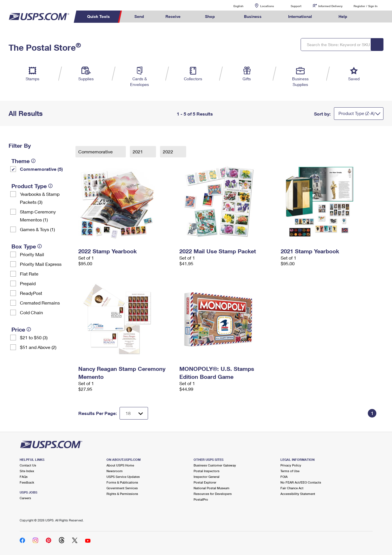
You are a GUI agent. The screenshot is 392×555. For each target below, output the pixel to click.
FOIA (284, 477)
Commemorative (96, 152)
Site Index (27, 471)
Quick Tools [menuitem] (98, 16)
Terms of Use (290, 471)
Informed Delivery (330, 6)
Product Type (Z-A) (357, 113)
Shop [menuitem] (210, 16)
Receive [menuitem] (173, 16)
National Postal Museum (212, 488)
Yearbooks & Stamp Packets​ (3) (40, 198)
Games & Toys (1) (37, 229)
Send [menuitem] (139, 16)
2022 (169, 152)
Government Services (122, 488)
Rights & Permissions (122, 494)
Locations (267, 6)
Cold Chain (31, 312)
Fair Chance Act (292, 488)
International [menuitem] (300, 16)
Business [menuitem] (253, 16)
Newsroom (115, 471)
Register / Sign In (366, 6)
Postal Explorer (205, 482)
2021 (138, 152)
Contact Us (28, 465)
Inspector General (207, 477)
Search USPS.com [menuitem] (369, 17)
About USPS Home (120, 465)
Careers (25, 498)
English (233, 6)
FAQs (24, 477)
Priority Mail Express (41, 264)
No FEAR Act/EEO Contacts (301, 482)
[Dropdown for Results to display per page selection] (134, 413)
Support (296, 6)
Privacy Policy (291, 465)
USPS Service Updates (123, 477)
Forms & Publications (122, 482)
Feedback (27, 482)
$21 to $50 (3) (34, 337)
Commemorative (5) (41, 169)
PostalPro (201, 499)
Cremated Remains (40, 303)
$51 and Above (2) (38, 347)
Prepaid (28, 283)
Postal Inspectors (207, 471)
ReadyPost (31, 293)
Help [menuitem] (343, 16)
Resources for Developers (213, 494)
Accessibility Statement (298, 494)
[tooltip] (33, 161)
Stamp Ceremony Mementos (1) (38, 216)
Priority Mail (32, 254)
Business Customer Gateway (215, 465)
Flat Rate (29, 274)
